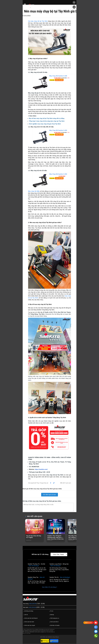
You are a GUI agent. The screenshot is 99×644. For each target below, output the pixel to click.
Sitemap (51, 615)
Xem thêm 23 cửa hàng (50, 587)
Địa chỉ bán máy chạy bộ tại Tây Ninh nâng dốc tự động (47, 118)
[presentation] (27, 533)
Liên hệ (25, 615)
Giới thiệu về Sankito (54, 626)
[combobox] (59, 555)
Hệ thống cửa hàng (28, 611)
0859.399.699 (33, 604)
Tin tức (51, 611)
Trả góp (52, 80)
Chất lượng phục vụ (54, 619)
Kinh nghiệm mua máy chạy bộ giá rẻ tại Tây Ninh (45, 124)
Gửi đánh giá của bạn (49, 495)
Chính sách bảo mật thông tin (30, 619)
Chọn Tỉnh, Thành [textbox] (58, 555)
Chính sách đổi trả (54, 622)
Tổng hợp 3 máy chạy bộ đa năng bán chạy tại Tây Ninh (47, 121)
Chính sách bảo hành (29, 622)
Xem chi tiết (59, 80)
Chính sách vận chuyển (29, 626)
